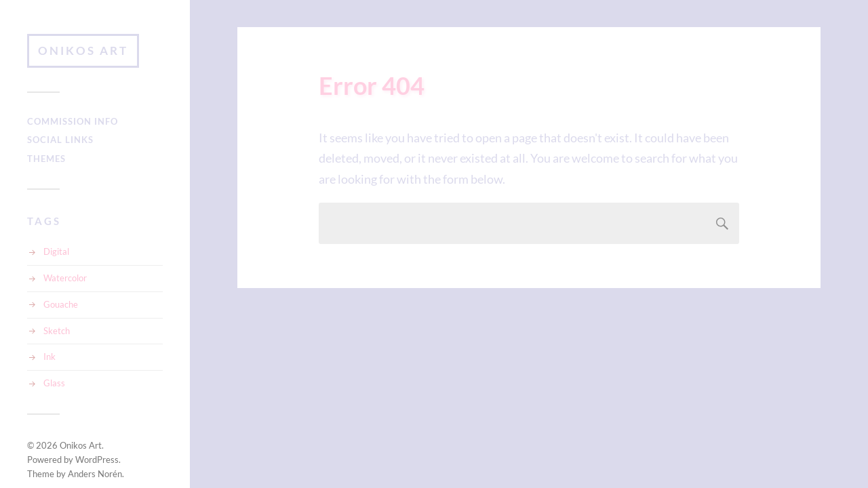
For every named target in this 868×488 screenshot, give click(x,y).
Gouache (61, 304)
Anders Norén (95, 474)
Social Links (60, 140)
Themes (46, 159)
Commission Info (73, 121)
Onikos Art (83, 50)
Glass (54, 383)
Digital (56, 251)
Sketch (57, 331)
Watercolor (65, 278)
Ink (50, 357)
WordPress (97, 460)
